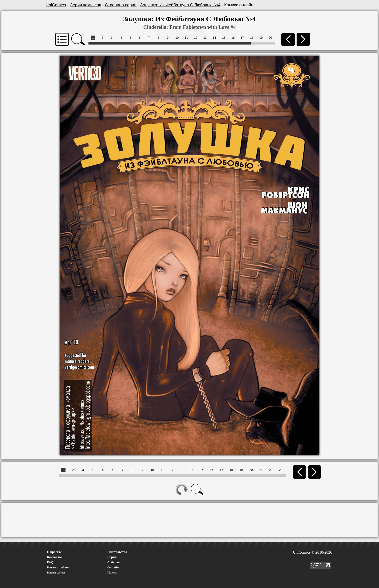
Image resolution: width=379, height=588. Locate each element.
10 (177, 38)
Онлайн (113, 567)
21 (261, 470)
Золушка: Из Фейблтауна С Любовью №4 (180, 5)
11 (186, 38)
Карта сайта (56, 572)
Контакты (54, 557)
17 (242, 38)
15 (224, 38)
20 (270, 38)
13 (205, 38)
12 (196, 38)
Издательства (117, 552)
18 (252, 38)
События (114, 562)
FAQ (50, 562)
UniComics (56, 5)
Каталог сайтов (58, 567)
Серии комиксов (85, 5)
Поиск (112, 572)
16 (233, 38)
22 (271, 470)
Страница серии (121, 5)
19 (261, 38)
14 (214, 38)
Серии (112, 557)
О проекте (54, 552)
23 (281, 470)
